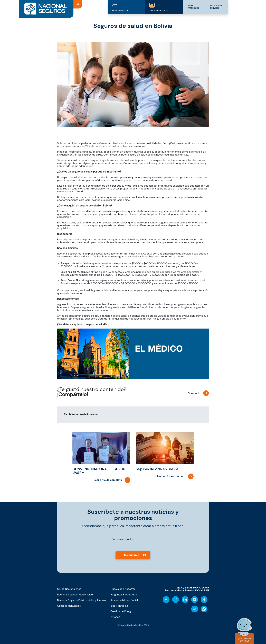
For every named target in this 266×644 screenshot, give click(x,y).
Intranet (115, 617)
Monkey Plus (137, 625)
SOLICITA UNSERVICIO (216, 7)
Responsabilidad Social (124, 600)
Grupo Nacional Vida (69, 589)
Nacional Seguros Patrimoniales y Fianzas (82, 600)
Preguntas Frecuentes (124, 595)
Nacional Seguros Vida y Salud (75, 595)
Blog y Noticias (119, 606)
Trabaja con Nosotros (123, 589)
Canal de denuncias (69, 606)
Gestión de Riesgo (121, 611)
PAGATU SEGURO (194, 7)
